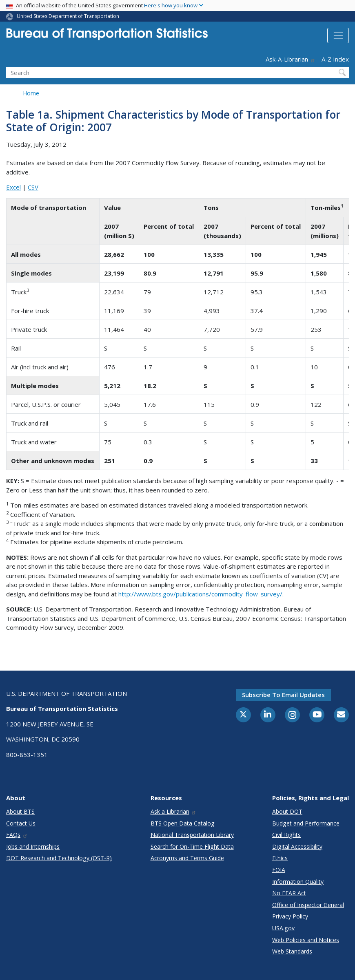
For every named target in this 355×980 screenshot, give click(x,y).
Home (31, 93)
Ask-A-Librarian (291, 59)
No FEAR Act (289, 893)
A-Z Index (335, 59)
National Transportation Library (192, 835)
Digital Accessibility (297, 846)
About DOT (287, 811)
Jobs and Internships (33, 846)
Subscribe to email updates (283, 695)
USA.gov (283, 928)
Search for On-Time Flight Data (192, 846)
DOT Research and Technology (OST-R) (59, 858)
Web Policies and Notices (306, 940)
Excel (13, 187)
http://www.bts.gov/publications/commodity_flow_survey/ (200, 594)
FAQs (17, 835)
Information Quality (298, 882)
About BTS (20, 811)
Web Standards (292, 951)
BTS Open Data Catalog (183, 823)
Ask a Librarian (174, 811)
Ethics (280, 858)
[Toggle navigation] (338, 35)
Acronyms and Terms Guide (187, 858)
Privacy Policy (290, 916)
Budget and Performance (306, 823)
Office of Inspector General (308, 905)
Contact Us (21, 823)
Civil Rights (286, 835)
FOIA (279, 870)
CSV (33, 187)
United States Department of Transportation (68, 16)
